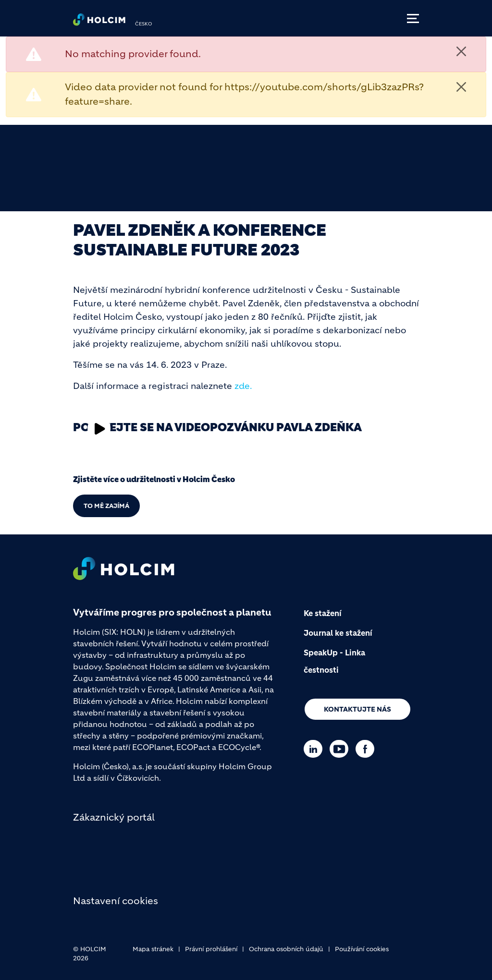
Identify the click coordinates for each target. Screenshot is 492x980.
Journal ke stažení (338, 633)
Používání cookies (362, 949)
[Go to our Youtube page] (341, 749)
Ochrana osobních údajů (286, 949)
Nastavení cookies (116, 901)
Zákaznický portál (114, 817)
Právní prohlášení (211, 949)
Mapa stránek (153, 949)
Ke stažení (323, 613)
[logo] (99, 22)
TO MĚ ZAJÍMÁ (106, 506)
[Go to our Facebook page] (367, 749)
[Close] (461, 51)
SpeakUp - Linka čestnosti (334, 661)
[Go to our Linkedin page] (315, 749)
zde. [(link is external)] (243, 386)
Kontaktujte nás (357, 709)
